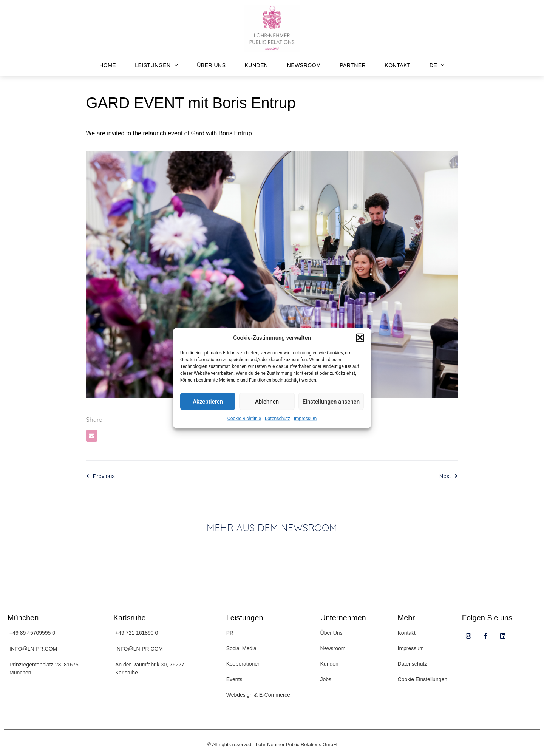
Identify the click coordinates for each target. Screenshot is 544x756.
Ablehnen (267, 401)
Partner (353, 65)
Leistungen (156, 65)
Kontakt (398, 65)
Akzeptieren (208, 401)
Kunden (257, 65)
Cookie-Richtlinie (244, 419)
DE (437, 65)
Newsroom (304, 65)
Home (108, 65)
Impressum (305, 419)
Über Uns (211, 65)
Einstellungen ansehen (331, 401)
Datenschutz (277, 419)
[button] (360, 338)
